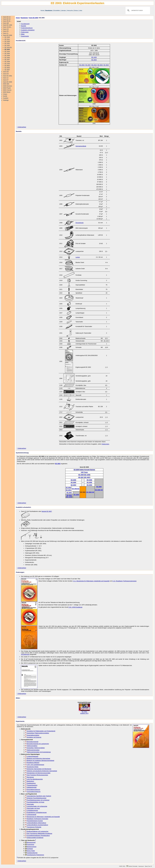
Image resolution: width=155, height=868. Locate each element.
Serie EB (6, 72)
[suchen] (137, 10)
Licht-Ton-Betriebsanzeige (34, 779)
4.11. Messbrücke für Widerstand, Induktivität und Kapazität (91, 581)
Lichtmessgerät (31, 814)
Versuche (70, 11)
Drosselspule (80, 223)
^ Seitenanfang (21, 127)
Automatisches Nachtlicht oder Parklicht (38, 796)
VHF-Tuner (84, 472)
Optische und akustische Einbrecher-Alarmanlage (41, 771)
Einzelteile (57, 11)
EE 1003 (94, 57)
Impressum (141, 866)
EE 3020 (106, 65)
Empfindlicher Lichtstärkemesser (36, 812)
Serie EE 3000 (8, 82)
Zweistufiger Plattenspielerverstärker (37, 733)
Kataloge (6, 100)
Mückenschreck (31, 847)
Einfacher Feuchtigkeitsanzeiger (36, 798)
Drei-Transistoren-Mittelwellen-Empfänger (39, 833)
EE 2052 (7, 45)
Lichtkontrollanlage (32, 756)
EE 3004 (100, 65)
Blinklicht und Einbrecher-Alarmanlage (38, 758)
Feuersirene (30, 844)
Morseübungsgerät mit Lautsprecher (37, 744)
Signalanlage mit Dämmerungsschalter (38, 773)
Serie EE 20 (7, 19)
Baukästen (49, 11)
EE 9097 (7, 70)
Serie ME (6, 23)
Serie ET (6, 80)
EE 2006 (7, 56)
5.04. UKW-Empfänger (75, 607)
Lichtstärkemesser (32, 810)
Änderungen (25, 32)
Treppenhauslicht (31, 785)
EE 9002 (7, 66)
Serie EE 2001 (8, 76)
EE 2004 (7, 51)
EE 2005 (7, 54)
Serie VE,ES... (8, 27)
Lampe (78, 257)
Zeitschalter (30, 804)
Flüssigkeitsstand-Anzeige (34, 821)
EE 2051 (7, 43)
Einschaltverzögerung (33, 789)
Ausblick (6, 98)
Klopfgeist (29, 849)
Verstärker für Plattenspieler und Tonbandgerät (40, 731)
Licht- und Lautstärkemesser (35, 765)
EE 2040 (7, 37)
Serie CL (6, 33)
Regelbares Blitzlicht (32, 763)
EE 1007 (87, 477)
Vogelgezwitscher (31, 853)
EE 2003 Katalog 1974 (84, 712)
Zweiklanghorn (30, 783)
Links (81, 11)
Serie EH (6, 74)
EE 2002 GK (90, 492)
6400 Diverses (8, 86)
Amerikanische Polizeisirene (35, 855)
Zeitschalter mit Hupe (33, 808)
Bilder (23, 34)
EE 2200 (7, 64)
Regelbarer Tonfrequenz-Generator (37, 819)
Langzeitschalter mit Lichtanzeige (36, 806)
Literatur (63, 11)
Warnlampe (29, 777)
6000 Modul (7, 92)
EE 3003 (94, 60)
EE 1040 (69, 497)
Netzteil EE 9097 (47, 511)
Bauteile (23, 26)
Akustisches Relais (32, 767)
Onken (5, 94)
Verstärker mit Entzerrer (33, 737)
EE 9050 (7, 68)
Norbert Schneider (132, 866)
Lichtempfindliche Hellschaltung (36, 823)
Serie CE (6, 29)
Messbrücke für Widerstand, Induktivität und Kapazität (42, 817)
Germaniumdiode (81, 146)
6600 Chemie (7, 90)
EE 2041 (7, 39)
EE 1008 (87, 475)
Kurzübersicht (25, 24)
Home (42, 11)
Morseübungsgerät (32, 742)
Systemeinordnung (27, 28)
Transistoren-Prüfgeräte (33, 827)
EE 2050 (7, 41)
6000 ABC (6, 84)
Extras (76, 11)
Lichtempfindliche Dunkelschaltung (37, 825)
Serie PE (6, 31)
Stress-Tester (30, 851)
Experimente (25, 36)
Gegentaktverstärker (32, 735)
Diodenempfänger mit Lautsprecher (37, 831)
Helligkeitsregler (31, 787)
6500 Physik (7, 88)
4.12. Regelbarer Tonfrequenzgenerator (124, 581)
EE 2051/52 (8, 47)
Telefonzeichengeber (32, 750)
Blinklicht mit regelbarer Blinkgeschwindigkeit (40, 761)
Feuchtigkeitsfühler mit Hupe (35, 802)
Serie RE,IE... (7, 21)
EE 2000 (7, 58)
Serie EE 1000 (8, 25)
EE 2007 (7, 60)
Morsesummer (30, 842)
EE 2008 (7, 62)
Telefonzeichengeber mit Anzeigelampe (38, 752)
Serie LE (6, 78)
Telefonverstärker (31, 746)
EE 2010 (94, 65)
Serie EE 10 (7, 17)
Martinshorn (30, 781)
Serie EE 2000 (8, 35)
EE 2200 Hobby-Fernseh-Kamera (84, 470)
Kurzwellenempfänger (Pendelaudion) (38, 836)
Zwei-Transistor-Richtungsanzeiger (37, 775)
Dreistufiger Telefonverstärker (35, 748)
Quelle (5, 96)
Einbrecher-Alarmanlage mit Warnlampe (38, 769)
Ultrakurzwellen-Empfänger (34, 838)
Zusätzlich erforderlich (28, 30)
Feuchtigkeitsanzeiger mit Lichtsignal (37, 800)
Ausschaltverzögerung (33, 792)
